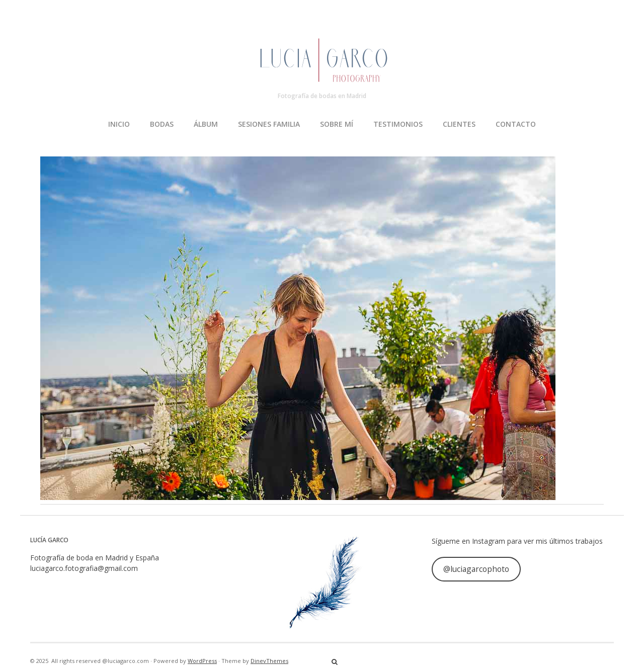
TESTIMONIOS (398, 124)
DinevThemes (269, 661)
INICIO (119, 124)
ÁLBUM (206, 124)
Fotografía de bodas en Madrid (322, 96)
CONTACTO (516, 124)
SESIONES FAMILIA (269, 124)
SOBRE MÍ (337, 124)
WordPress (202, 661)
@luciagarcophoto (476, 569)
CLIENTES (459, 124)
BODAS (162, 124)
